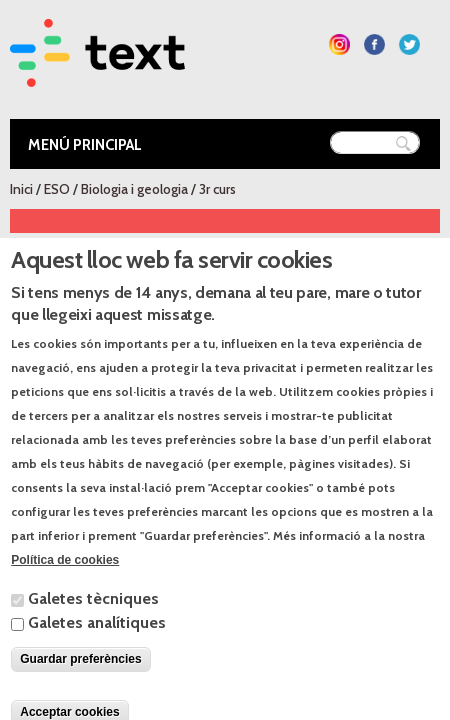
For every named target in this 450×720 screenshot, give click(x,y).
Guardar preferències (80, 684)
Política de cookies (65, 585)
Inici (21, 189)
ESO (57, 189)
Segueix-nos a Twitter (409, 44)
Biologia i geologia (134, 189)
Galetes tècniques (93, 623)
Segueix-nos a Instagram (339, 44)
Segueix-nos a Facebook (374, 44)
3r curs (217, 189)
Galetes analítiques (97, 647)
